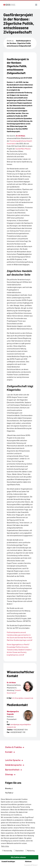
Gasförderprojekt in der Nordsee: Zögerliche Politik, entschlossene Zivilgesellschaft (19, 43)
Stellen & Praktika (15, 747)
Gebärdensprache (15, 765)
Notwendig (7, 851)
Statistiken (19, 851)
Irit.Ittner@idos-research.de (23, 698)
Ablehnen (28, 861)
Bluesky (9, 788)
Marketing (30, 851)
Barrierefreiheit (13, 770)
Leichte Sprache (14, 760)
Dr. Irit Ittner (21, 136)
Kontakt (10, 752)
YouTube (9, 793)
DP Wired (34, 865)
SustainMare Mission (23, 149)
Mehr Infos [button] (5, 846)
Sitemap (10, 774)
